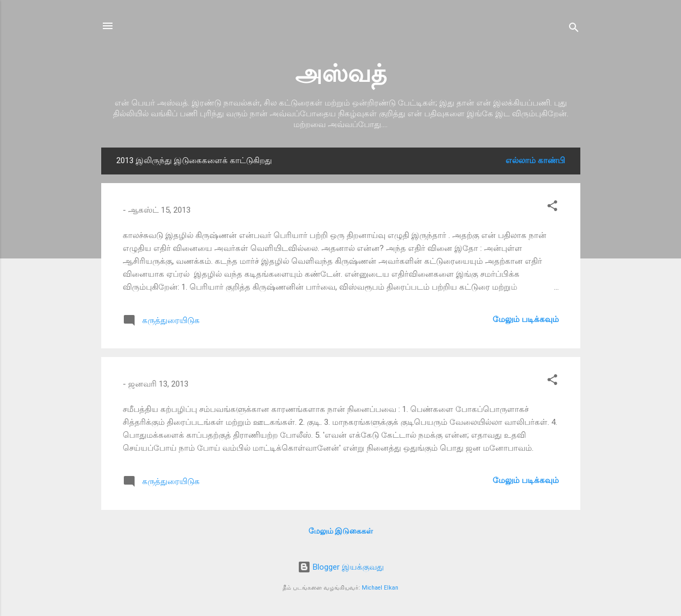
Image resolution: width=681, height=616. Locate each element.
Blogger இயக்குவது (341, 567)
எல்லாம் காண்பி (535, 160)
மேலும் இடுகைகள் (341, 531)
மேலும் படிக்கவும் (526, 319)
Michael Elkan (380, 588)
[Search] (574, 29)
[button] (552, 208)
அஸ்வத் (341, 73)
